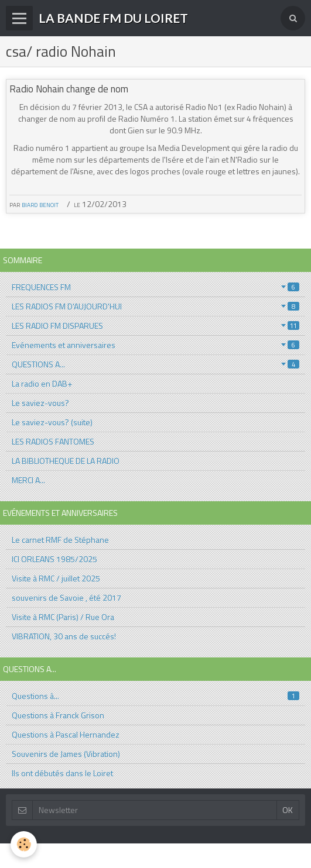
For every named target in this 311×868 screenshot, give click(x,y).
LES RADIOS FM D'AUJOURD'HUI (155, 306)
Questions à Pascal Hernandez (66, 734)
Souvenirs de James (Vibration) (66, 754)
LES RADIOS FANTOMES (53, 441)
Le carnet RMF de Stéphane (60, 540)
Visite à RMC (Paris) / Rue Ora (63, 617)
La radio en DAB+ (42, 383)
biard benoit (40, 204)
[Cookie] (24, 844)
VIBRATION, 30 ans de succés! (64, 636)
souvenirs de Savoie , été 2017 (66, 597)
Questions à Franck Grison (58, 715)
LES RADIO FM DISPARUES (155, 325)
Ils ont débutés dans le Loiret (62, 773)
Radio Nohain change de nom (69, 89)
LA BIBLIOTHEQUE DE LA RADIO (66, 461)
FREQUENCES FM (155, 287)
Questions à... (155, 696)
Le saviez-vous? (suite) (52, 422)
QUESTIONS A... (155, 364)
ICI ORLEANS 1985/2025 (54, 559)
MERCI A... (28, 480)
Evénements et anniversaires (155, 345)
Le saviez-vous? (40, 403)
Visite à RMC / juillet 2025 (56, 578)
